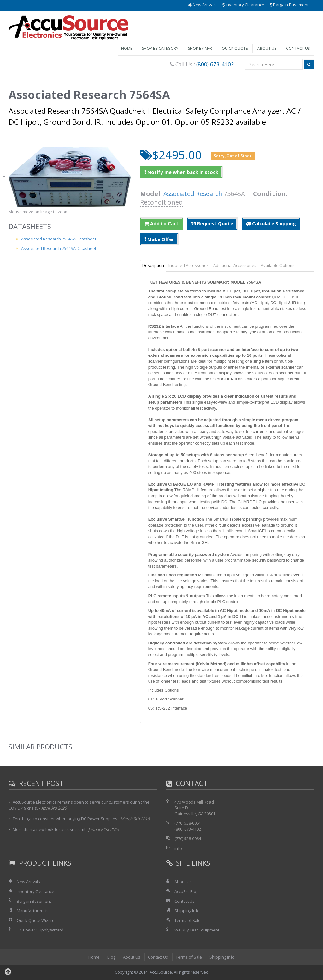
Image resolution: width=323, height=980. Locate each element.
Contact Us (298, 48)
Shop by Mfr (200, 48)
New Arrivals (202, 5)
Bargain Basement (289, 5)
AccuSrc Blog (186, 891)
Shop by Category (160, 48)
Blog (111, 957)
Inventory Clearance (243, 5)
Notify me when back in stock (181, 172)
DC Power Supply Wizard (40, 930)
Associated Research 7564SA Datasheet (59, 239)
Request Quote (212, 223)
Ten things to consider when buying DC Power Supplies (65, 819)
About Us (267, 48)
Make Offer (159, 239)
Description (153, 265)
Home (127, 48)
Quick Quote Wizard (36, 920)
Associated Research (194, 194)
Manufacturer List (34, 911)
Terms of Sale (188, 920)
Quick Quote (235, 48)
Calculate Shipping (271, 223)
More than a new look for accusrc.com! (49, 829)
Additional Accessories (235, 265)
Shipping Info (187, 911)
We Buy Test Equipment (197, 930)
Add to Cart (161, 223)
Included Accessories (189, 265)
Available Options (278, 265)
